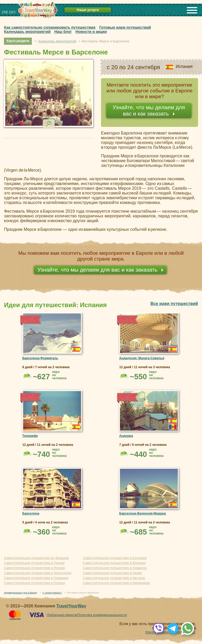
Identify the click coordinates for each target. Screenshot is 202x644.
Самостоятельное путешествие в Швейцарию (116, 583)
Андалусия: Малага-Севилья (142, 358)
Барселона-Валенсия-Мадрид (142, 513)
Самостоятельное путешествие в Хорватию (115, 568)
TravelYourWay (71, 606)
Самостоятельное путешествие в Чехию (112, 573)
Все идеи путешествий (174, 304)
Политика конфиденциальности (102, 615)
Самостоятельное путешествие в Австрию (114, 578)
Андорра (126, 436)
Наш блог (63, 32)
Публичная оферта (61, 615)
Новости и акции (91, 32)
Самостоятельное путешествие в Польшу (34, 583)
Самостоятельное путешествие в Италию (34, 568)
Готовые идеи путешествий (125, 27)
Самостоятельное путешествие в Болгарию (115, 558)
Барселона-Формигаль (40, 358)
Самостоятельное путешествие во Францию (36, 558)
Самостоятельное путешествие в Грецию (34, 563)
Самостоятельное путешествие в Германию (36, 578)
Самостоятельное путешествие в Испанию (114, 563)
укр (5, 12)
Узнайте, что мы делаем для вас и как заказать (149, 110)
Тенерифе (30, 436)
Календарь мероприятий (27, 32)
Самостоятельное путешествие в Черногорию (38, 573)
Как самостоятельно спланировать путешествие (50, 27)
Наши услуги (88, 10)
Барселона (31, 513)
